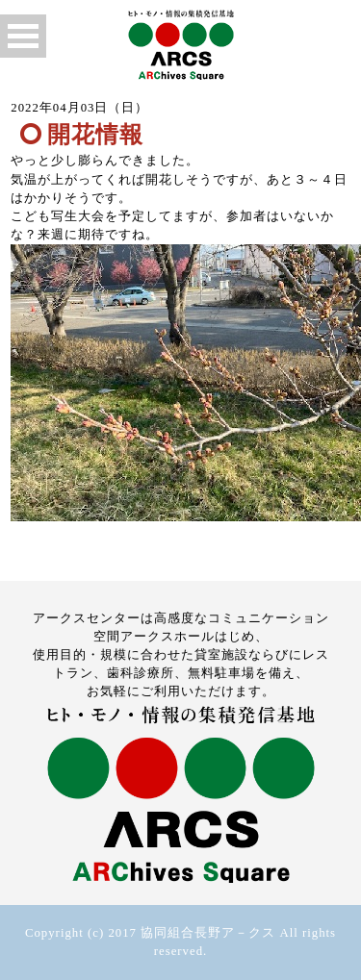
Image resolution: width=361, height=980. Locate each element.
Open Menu (23, 36)
